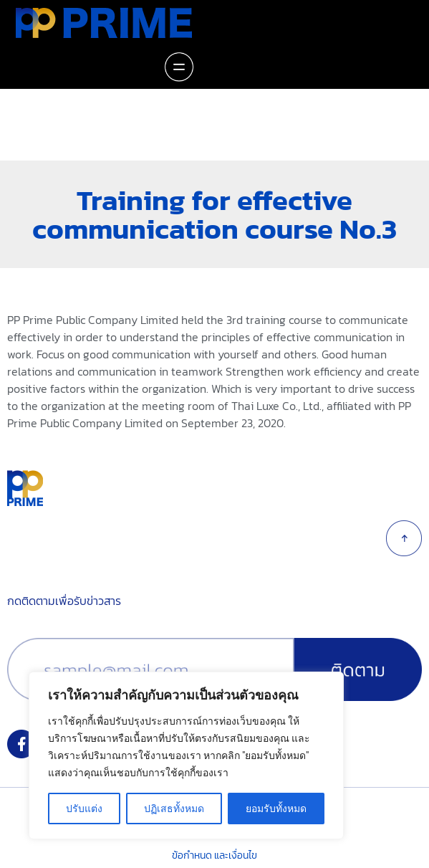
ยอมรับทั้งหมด (276, 809)
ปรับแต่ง (84, 809)
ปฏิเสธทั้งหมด (174, 809)
